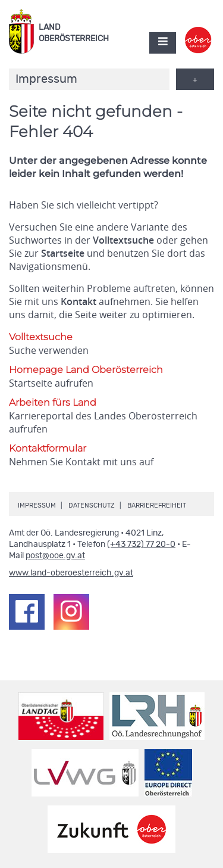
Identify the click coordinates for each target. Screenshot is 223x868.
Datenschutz (92, 505)
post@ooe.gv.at (55, 556)
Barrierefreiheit (157, 505)
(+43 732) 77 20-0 (141, 545)
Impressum (37, 505)
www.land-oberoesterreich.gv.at (71, 573)
